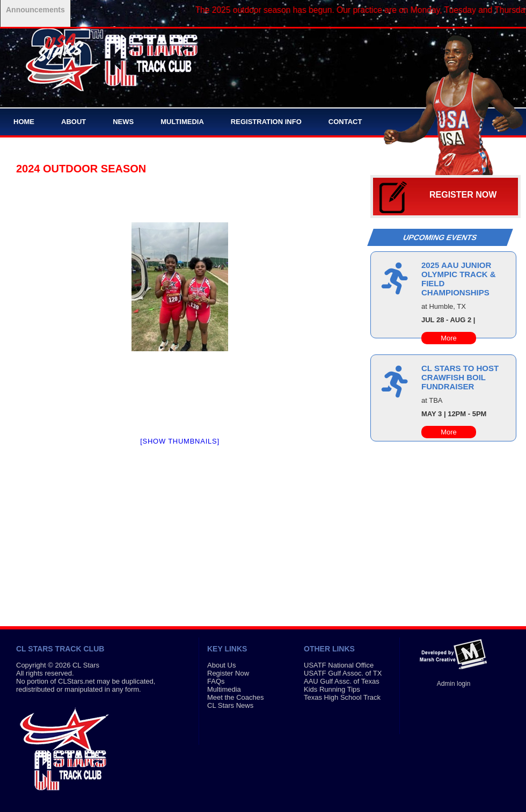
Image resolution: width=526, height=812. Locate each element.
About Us (221, 665)
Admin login (454, 684)
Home (24, 122)
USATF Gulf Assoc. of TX (343, 673)
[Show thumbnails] (180, 441)
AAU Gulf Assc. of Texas (342, 681)
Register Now (463, 195)
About (74, 122)
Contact (345, 122)
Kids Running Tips (332, 689)
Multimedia (182, 122)
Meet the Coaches (236, 697)
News (123, 122)
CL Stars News (230, 705)
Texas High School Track (342, 697)
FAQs (216, 681)
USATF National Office (339, 665)
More (449, 338)
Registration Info (266, 122)
